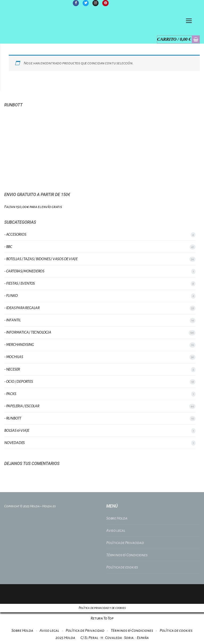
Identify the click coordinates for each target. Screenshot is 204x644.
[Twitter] (86, 3)
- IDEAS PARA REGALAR (22, 308)
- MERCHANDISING (19, 345)
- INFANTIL (12, 320)
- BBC (8, 247)
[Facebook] (76, 3)
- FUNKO (11, 296)
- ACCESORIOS (15, 234)
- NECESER (12, 369)
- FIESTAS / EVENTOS (20, 283)
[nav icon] (189, 21)
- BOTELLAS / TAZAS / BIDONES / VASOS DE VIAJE (41, 259)
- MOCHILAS (14, 357)
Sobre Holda (117, 518)
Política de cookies (122, 567)
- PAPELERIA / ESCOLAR (22, 406)
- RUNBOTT (13, 418)
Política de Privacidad (125, 543)
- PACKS (10, 394)
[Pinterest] (106, 3)
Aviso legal (116, 530)
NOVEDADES (14, 443)
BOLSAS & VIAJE (17, 430)
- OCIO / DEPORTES (19, 381)
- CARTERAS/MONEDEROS (24, 271)
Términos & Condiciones (127, 555)
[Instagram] (95, 3)
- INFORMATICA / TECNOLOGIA (28, 332)
